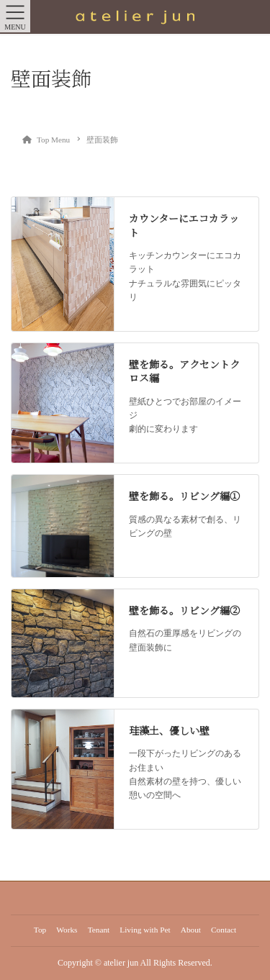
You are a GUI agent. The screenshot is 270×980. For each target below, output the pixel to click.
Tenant (99, 930)
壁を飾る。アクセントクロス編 (184, 371)
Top (40, 930)
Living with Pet (145, 930)
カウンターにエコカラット (184, 225)
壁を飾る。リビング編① (184, 496)
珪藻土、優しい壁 (169, 730)
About (191, 930)
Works (67, 930)
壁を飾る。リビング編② (184, 610)
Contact (224, 930)
